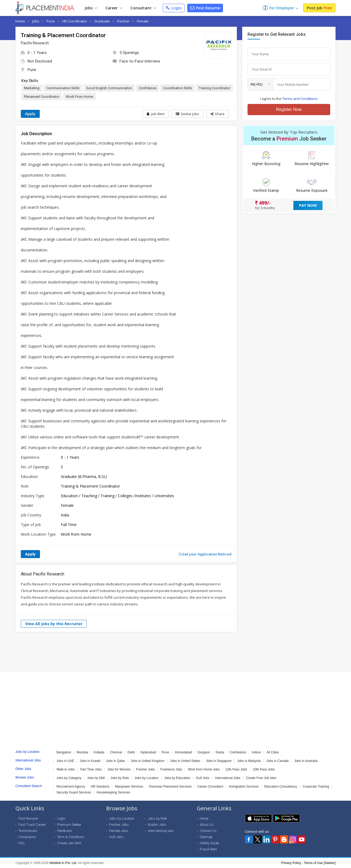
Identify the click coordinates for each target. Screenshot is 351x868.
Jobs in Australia (306, 761)
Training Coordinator (214, 88)
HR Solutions (100, 787)
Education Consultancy (281, 787)
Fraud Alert (208, 849)
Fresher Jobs (145, 769)
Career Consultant (210, 787)
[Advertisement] (175, 652)
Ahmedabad (183, 752)
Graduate (102, 21)
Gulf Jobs (203, 778)
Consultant (143, 8)
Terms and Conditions (300, 99)
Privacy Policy (291, 863)
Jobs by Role (120, 778)
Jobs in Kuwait (90, 761)
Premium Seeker (69, 825)
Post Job (319, 8)
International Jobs (228, 778)
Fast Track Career (32, 825)
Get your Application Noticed (205, 554)
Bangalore (64, 752)
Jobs (91, 8)
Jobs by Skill (96, 778)
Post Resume (205, 8)
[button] (218, 114)
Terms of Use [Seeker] (320, 863)
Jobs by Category (69, 778)
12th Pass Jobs (236, 769)
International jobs (161, 831)
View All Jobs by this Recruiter (54, 624)
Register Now (289, 109)
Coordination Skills (178, 88)
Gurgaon (204, 752)
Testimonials (28, 831)
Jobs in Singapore (219, 761)
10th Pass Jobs (264, 769)
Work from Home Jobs (204, 769)
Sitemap (206, 837)
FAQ (21, 843)
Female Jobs (119, 831)
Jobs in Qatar (115, 761)
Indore (256, 752)
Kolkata (99, 752)
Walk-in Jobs (66, 769)
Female (143, 21)
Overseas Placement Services (170, 787)
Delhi (131, 752)
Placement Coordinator (42, 97)
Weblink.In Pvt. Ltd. (63, 863)
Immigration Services (244, 787)
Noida (220, 752)
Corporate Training (316, 787)
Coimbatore (238, 752)
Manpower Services (129, 787)
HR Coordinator (75, 21)
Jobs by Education (177, 778)
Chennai (116, 752)
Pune (51, 21)
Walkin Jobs (157, 825)
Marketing (32, 88)
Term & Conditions (71, 837)
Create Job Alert (69, 843)
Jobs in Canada (278, 761)
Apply (30, 114)
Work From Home (79, 97)
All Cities (273, 752)
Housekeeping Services (113, 792)
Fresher (123, 21)
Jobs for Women (119, 769)
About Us (207, 825)
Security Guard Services (74, 792)
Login (174, 8)
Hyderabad (148, 752)
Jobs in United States (185, 761)
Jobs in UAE (65, 761)
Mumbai (83, 752)
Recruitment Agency (71, 787)
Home (20, 21)
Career (114, 8)
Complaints (27, 837)
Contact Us (208, 831)
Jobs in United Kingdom (148, 761)
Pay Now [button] (308, 205)
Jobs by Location (146, 778)
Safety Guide (209, 843)
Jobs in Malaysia (249, 761)
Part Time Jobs (91, 769)
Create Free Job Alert (261, 778)
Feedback (64, 831)
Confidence (147, 88)
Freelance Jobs (171, 769)
